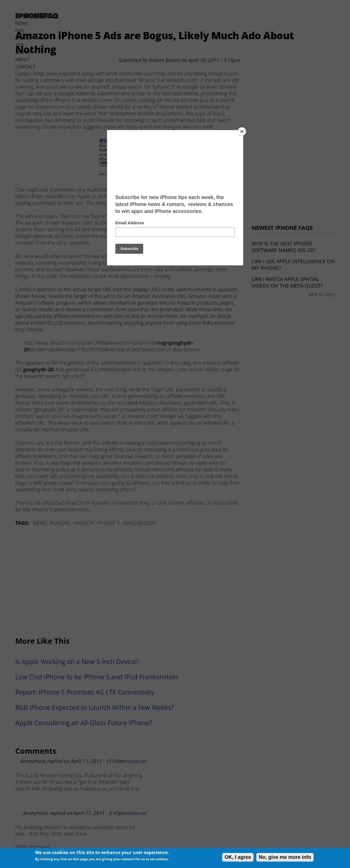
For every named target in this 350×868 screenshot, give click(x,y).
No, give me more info (285, 857)
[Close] (242, 131)
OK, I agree (238, 857)
